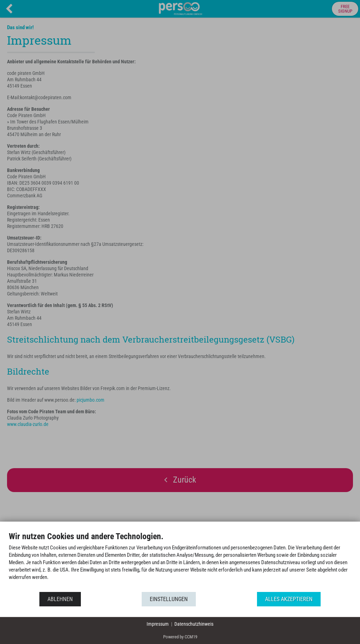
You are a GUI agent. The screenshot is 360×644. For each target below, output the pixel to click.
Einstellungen (169, 599)
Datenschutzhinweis (194, 624)
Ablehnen (60, 599)
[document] (180, 561)
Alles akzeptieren (289, 599)
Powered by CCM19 (180, 637)
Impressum (158, 624)
